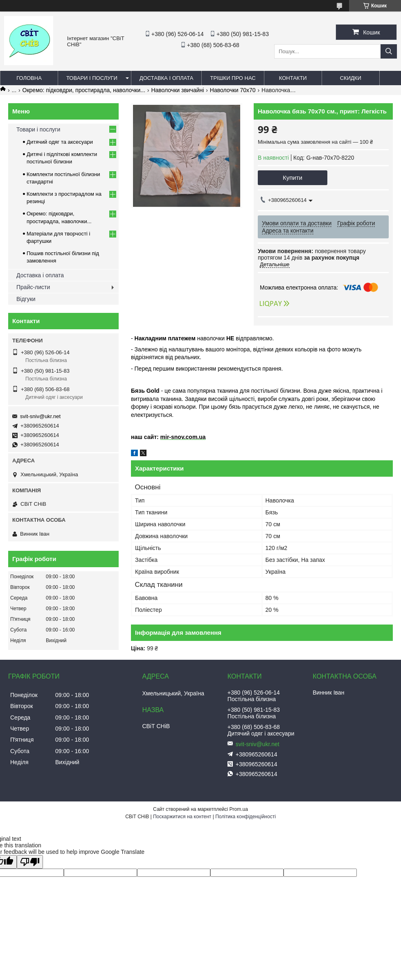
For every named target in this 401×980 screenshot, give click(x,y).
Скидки (351, 78)
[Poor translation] (30, 862)
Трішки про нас (233, 78)
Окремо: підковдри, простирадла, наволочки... (84, 90)
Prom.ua (239, 809)
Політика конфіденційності (246, 817)
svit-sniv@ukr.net (40, 416)
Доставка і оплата (167, 78)
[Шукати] (389, 51)
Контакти (293, 78)
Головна (29, 78)
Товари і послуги (92, 78)
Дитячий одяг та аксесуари (60, 142)
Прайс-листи (33, 287)
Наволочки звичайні (177, 90)
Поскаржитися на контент (182, 817)
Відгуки (26, 299)
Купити (293, 178)
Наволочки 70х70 (233, 90)
